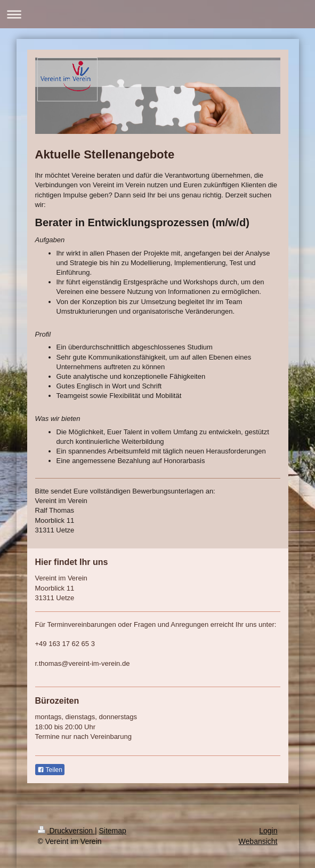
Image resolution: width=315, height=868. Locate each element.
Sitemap (113, 831)
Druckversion (66, 831)
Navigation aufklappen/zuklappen (157, 14)
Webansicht (258, 841)
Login (268, 831)
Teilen (50, 770)
